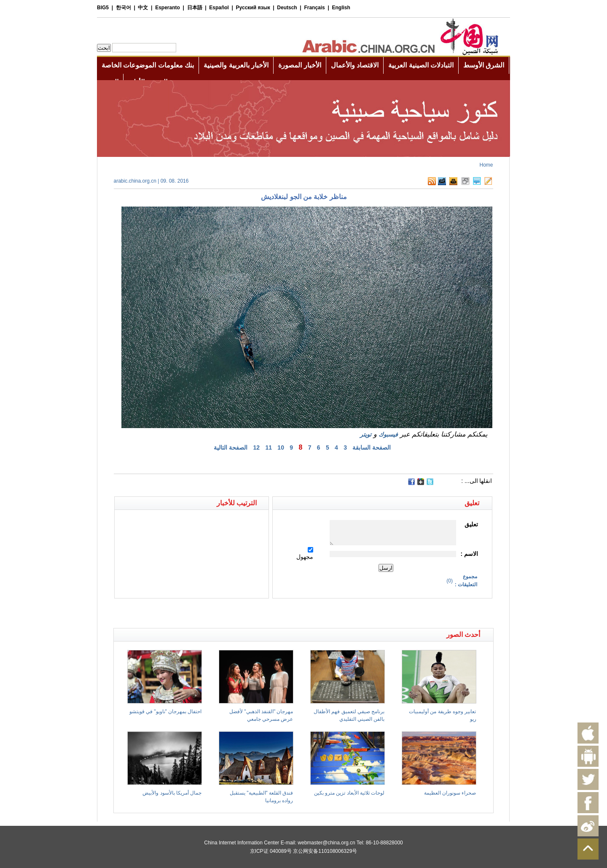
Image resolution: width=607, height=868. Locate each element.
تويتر (366, 434)
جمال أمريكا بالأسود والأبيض (172, 793)
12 (257, 447)
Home (486, 165)
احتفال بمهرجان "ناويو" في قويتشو (166, 712)
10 (281, 447)
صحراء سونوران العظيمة (450, 793)
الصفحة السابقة (372, 447)
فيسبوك (388, 434)
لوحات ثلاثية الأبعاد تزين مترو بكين (349, 793)
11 (269, 447)
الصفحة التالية (231, 447)
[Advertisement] (209, 613)
